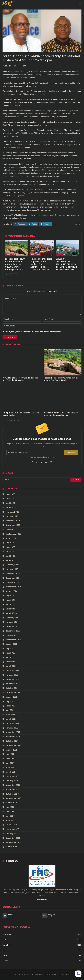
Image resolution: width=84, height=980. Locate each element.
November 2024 (13, 578)
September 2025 (13, 534)
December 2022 (13, 679)
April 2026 (10, 503)
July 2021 (10, 754)
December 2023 (13, 626)
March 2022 (11, 719)
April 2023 (10, 662)
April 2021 (10, 768)
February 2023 (12, 671)
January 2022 (12, 728)
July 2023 (10, 648)
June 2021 (10, 759)
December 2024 (13, 574)
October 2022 (12, 688)
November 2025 (13, 525)
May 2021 (10, 763)
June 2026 (10, 494)
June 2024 (10, 600)
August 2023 (11, 644)
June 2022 (10, 706)
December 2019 (13, 838)
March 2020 (11, 825)
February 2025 (12, 565)
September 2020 (13, 798)
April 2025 (10, 556)
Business (6, 940)
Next (15, 275)
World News (7, 945)
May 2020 (10, 816)
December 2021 (13, 732)
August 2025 (11, 538)
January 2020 (12, 834)
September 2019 (13, 842)
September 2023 (13, 640)
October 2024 (12, 582)
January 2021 (12, 781)
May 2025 (10, 552)
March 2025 (11, 560)
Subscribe (71, 453)
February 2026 (12, 512)
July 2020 (10, 807)
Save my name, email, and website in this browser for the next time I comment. (33, 332)
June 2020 (10, 812)
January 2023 (12, 675)
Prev (8, 275)
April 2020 (10, 820)
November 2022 (13, 684)
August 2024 (11, 591)
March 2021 (11, 772)
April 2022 (10, 715)
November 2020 (13, 790)
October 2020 (12, 794)
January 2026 (12, 516)
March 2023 (11, 666)
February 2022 (12, 723)
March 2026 (11, 508)
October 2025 (12, 530)
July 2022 (10, 701)
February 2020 (12, 829)
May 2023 (10, 657)
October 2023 (12, 635)
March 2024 (11, 613)
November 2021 (13, 737)
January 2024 (12, 622)
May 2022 (10, 710)
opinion (5, 961)
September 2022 (13, 693)
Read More (42, 900)
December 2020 (13, 785)
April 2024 (10, 609)
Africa (5, 955)
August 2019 (11, 847)
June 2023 (10, 653)
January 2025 (12, 569)
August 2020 (11, 803)
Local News (10, 255)
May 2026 (10, 499)
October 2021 (12, 741)
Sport (5, 950)
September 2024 (13, 587)
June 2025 (10, 547)
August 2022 (11, 697)
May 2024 (10, 604)
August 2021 (11, 750)
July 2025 (10, 543)
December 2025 (13, 521)
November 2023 (13, 631)
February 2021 (12, 776)
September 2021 (13, 745)
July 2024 (10, 596)
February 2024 (12, 618)
